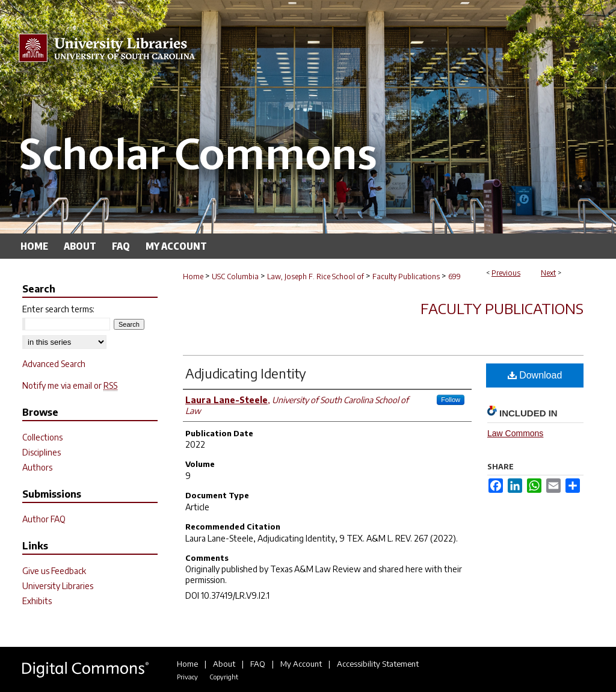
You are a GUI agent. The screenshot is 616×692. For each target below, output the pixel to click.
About (224, 664)
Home (193, 276)
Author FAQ (44, 519)
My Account (301, 664)
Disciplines (42, 452)
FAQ (258, 664)
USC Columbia (235, 276)
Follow (451, 400)
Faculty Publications (406, 276)
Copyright (224, 677)
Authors (37, 467)
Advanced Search (54, 364)
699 (454, 276)
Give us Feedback (54, 571)
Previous (506, 273)
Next (548, 273)
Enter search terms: (58, 309)
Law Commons (515, 433)
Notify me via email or (70, 385)
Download (535, 375)
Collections (42, 437)
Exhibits (37, 601)
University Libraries (58, 586)
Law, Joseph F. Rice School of (316, 276)
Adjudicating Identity (246, 373)
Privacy (187, 677)
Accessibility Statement (378, 664)
